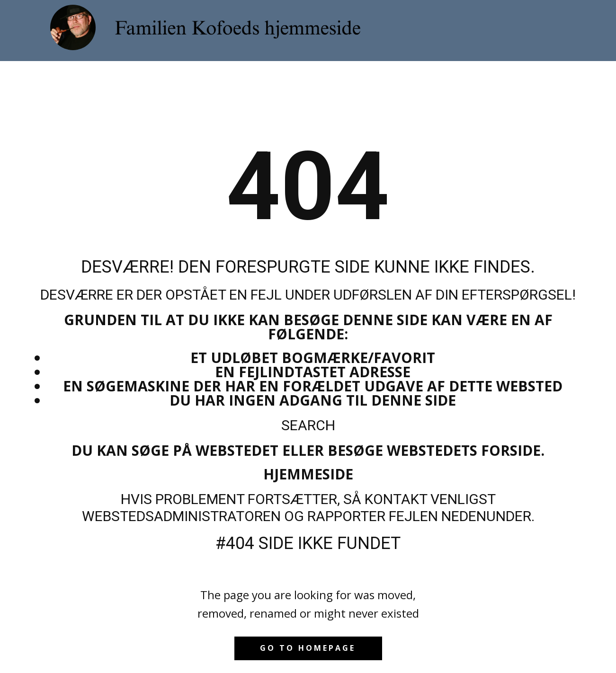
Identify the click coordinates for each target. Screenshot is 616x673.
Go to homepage (308, 648)
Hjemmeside (308, 474)
